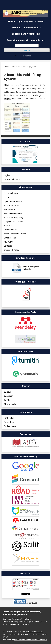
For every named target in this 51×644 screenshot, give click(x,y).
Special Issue (9, 209)
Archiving (8, 226)
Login (20, 21)
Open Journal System (13, 201)
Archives (16, 28)
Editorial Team (10, 238)
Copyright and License (13, 222)
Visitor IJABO (32, 603)
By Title (7, 400)
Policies (7, 197)
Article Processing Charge (15, 234)
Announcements (32, 28)
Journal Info (37, 40)
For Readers (9, 418)
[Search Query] (27, 46)
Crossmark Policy (11, 250)
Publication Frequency (13, 217)
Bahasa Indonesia (12, 179)
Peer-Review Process (13, 213)
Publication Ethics (11, 205)
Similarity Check (11, 230)
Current (40, 21)
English (7, 175)
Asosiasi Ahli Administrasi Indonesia (30, 640)
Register (29, 21)
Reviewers (8, 242)
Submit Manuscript (18, 40)
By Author (8, 396)
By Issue (7, 392)
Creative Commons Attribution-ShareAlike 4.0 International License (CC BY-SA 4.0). (25, 634)
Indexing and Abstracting (26, 34)
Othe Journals (10, 404)
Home (12, 21)
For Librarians (10, 426)
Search (27, 50)
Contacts (8, 246)
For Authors (9, 422)
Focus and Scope (11, 193)
